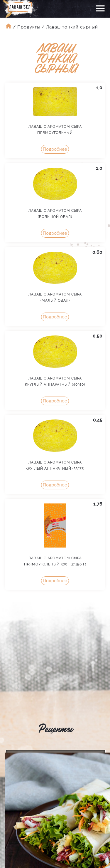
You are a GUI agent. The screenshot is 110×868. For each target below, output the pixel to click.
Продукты (29, 27)
